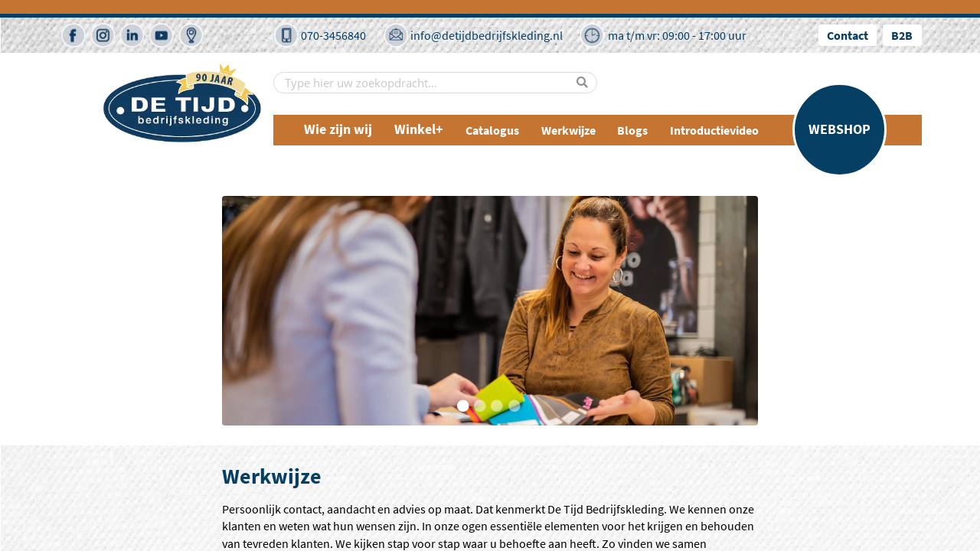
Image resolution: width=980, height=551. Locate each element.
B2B (902, 35)
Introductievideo (714, 130)
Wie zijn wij (338, 130)
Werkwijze (568, 130)
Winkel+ (419, 130)
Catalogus (492, 130)
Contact (848, 35)
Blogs (632, 130)
